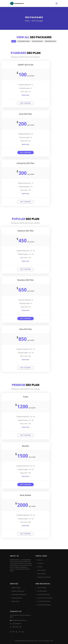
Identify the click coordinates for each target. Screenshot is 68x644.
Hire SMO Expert (42, 591)
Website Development (18, 591)
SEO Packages (41, 570)
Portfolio (40, 567)
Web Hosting (16, 601)
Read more (25, 95)
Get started (26, 103)
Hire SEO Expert (42, 588)
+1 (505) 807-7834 (16, 627)
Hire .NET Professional (44, 601)
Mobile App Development (19, 594)
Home (27, 21)
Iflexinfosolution (24, 641)
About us (40, 560)
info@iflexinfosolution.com (19, 620)
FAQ (52, 641)
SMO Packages (42, 574)
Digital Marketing (17, 598)
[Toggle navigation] (57, 3)
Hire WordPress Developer (45, 598)
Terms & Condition (44, 641)
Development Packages (44, 577)
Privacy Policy (34, 641)
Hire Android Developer (44, 605)
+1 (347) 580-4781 (16, 624)
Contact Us (40, 563)
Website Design (16, 588)
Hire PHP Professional (44, 594)
